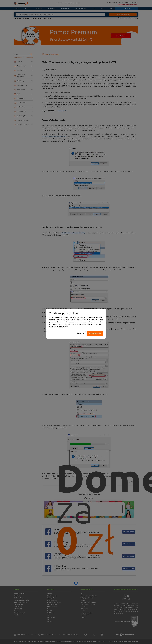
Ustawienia (80, 333)
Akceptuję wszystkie (95, 333)
